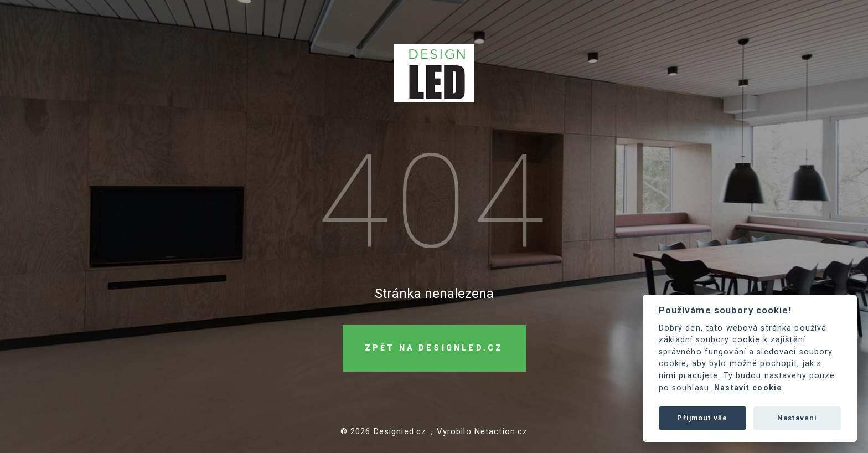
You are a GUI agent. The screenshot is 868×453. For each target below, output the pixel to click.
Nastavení (797, 418)
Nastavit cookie (748, 388)
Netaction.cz (501, 432)
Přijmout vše (702, 418)
